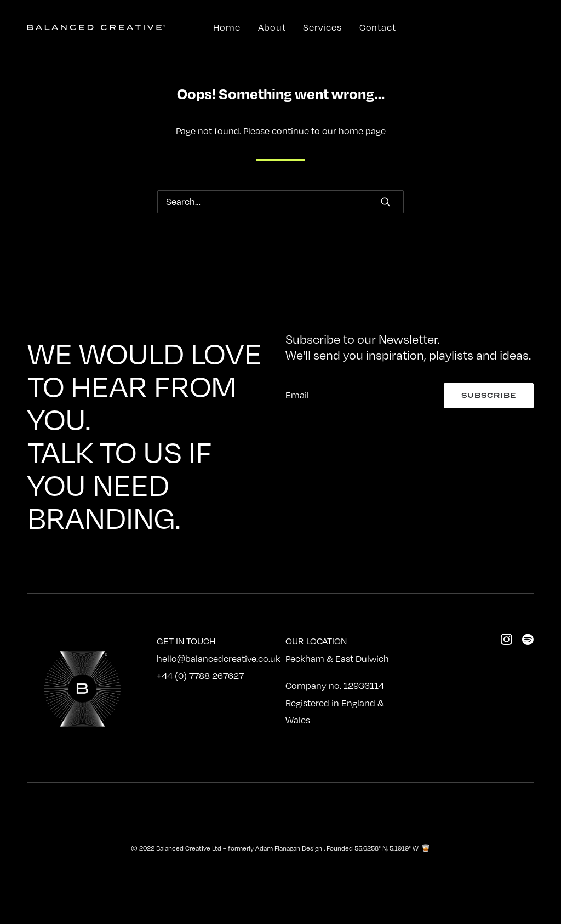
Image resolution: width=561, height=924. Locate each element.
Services (322, 27)
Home (227, 27)
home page (362, 131)
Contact (378, 27)
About (272, 27)
